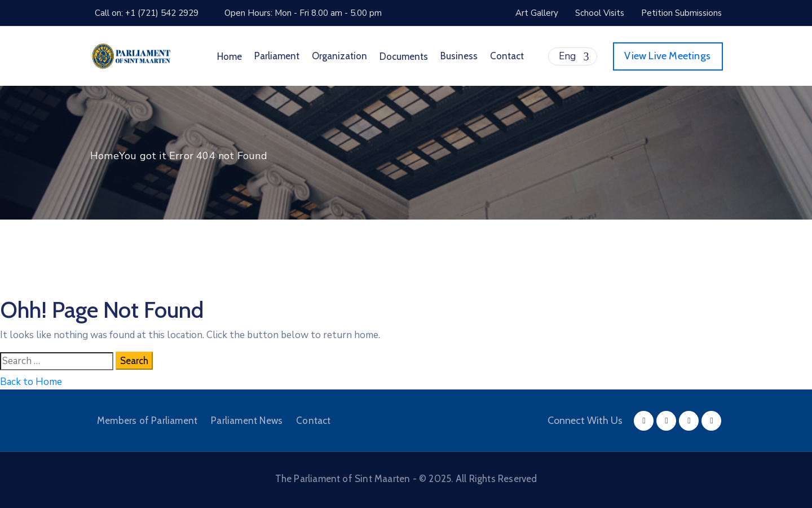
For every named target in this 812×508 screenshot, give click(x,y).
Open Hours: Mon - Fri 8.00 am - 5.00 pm (303, 13)
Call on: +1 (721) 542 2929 (147, 13)
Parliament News (247, 421)
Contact (507, 56)
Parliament (277, 56)
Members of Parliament (147, 421)
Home (230, 56)
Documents (404, 56)
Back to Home (31, 382)
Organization (339, 56)
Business (459, 56)
